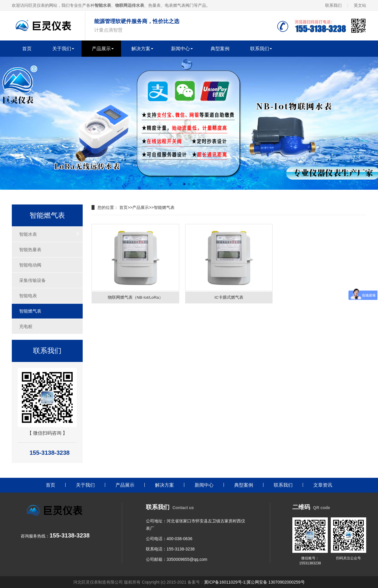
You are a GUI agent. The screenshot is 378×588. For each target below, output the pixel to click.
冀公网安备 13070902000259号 (276, 582)
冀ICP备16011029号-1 (225, 582)
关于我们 (62, 49)
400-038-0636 (179, 539)
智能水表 (28, 234)
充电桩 (26, 326)
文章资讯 (323, 485)
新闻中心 (180, 49)
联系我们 (333, 5)
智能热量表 (30, 250)
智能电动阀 (30, 265)
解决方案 (141, 49)
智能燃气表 (30, 311)
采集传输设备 (32, 280)
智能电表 (28, 296)
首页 (27, 49)
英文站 (360, 5)
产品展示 (101, 49)
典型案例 (220, 49)
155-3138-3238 (181, 549)
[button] (184, 184)
